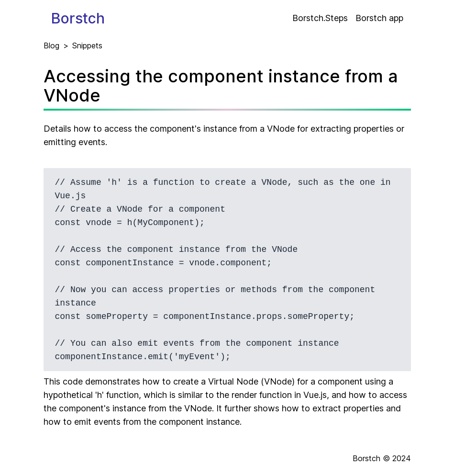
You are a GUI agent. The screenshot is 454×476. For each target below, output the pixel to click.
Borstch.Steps (320, 18)
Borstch (78, 18)
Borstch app (379, 18)
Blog (51, 45)
